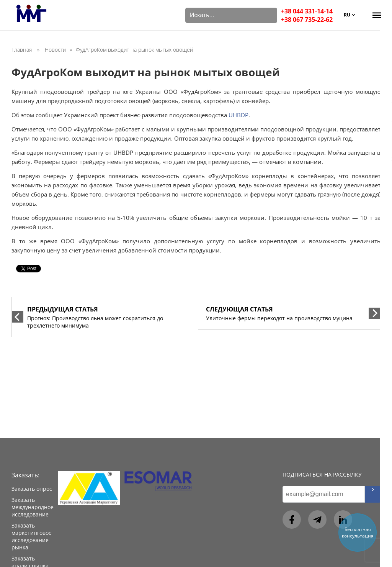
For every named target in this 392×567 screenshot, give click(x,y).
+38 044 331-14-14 (307, 11)
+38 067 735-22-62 (307, 20)
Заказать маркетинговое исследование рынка (32, 536)
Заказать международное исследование (33, 507)
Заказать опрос (32, 489)
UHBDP (238, 115)
